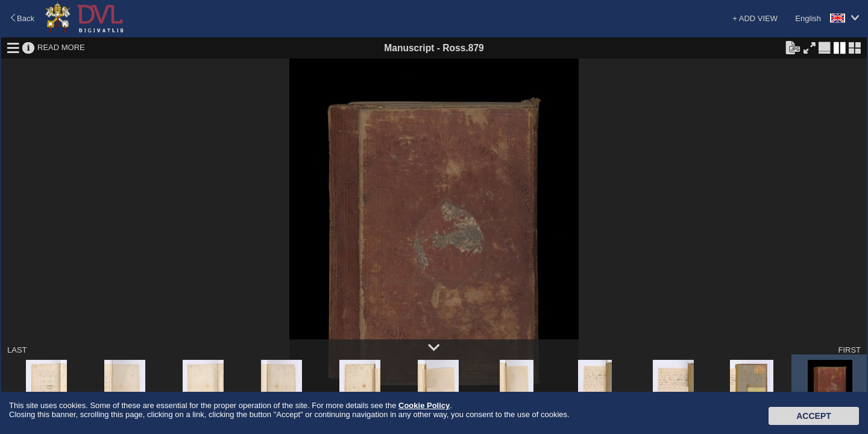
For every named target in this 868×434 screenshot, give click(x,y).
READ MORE (61, 47)
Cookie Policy (424, 405)
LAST (17, 350)
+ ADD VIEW (755, 18)
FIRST (849, 350)
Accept (814, 416)
